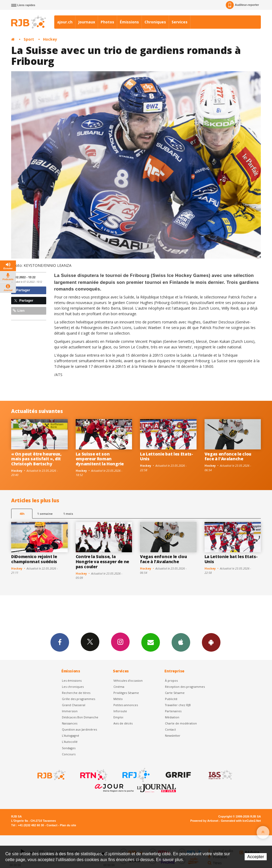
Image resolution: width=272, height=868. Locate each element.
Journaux (87, 22)
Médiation (172, 717)
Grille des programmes (78, 699)
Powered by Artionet (204, 821)
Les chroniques (73, 687)
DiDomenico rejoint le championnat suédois (34, 559)
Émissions (129, 22)
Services (180, 22)
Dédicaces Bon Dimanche (80, 717)
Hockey (50, 39)
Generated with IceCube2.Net (241, 821)
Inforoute (120, 711)
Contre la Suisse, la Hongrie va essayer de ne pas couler (102, 562)
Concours (69, 754)
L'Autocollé (70, 742)
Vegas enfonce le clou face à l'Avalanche (228, 456)
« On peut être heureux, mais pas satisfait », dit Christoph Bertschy (36, 459)
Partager (21, 290)
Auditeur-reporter (242, 5)
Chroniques (155, 22)
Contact (170, 729)
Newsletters (151, 642)
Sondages (69, 748)
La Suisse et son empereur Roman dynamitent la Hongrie (100, 459)
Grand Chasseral (74, 705)
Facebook (60, 642)
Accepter (256, 857)
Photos (107, 22)
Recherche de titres (76, 693)
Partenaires (173, 711)
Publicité (171, 699)
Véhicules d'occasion (128, 681)
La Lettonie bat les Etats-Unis (167, 456)
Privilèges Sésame (126, 693)
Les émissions (72, 681)
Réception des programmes (185, 687)
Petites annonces (126, 705)
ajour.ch (65, 22)
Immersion (70, 711)
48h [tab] (22, 514)
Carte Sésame (175, 693)
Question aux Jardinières (79, 729)
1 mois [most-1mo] (68, 514)
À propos (171, 681)
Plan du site (68, 825)
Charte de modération (181, 723)
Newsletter (173, 736)
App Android (211, 642)
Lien (19, 311)
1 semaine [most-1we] (45, 514)
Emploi (118, 717)
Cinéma (119, 687)
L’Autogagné (71, 736)
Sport (29, 39)
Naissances (70, 723)
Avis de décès (123, 723)
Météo (118, 699)
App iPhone (181, 642)
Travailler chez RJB (178, 705)
